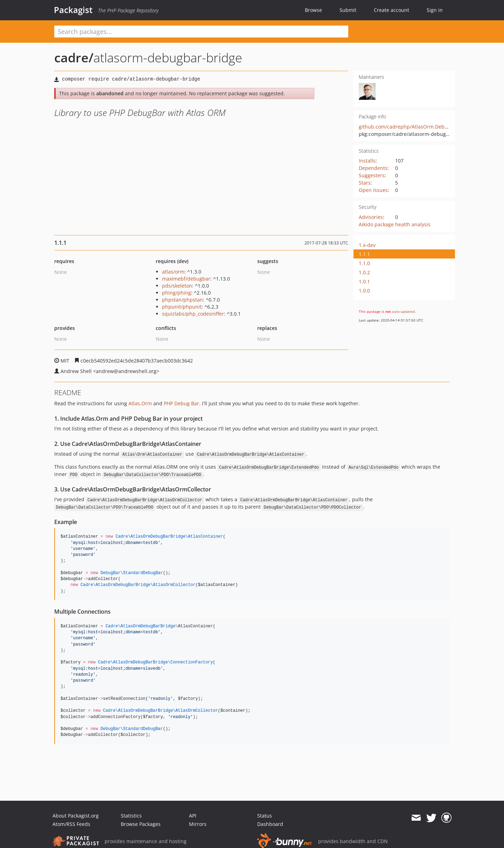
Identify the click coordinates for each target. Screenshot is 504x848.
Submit (348, 10)
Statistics (131, 816)
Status (265, 816)
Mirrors (198, 824)
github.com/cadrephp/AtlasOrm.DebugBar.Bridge (417, 127)
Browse (313, 10)
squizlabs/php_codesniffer (193, 314)
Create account (391, 10)
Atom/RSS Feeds (71, 824)
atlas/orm (173, 272)
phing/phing (177, 293)
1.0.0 (364, 291)
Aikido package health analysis (395, 224)
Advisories (371, 217)
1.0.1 (364, 281)
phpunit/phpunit (182, 307)
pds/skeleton (177, 286)
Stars (365, 183)
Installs (367, 161)
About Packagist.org (76, 816)
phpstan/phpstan (183, 300)
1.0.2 (364, 272)
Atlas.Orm (140, 403)
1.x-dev (367, 245)
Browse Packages (141, 824)
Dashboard (270, 824)
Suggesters (372, 175)
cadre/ (74, 58)
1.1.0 (364, 263)
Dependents (373, 168)
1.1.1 (364, 254)
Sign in (435, 10)
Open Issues (373, 190)
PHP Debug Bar (181, 403)
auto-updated (403, 311)
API (193, 816)
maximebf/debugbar (186, 279)
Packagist (73, 10)
